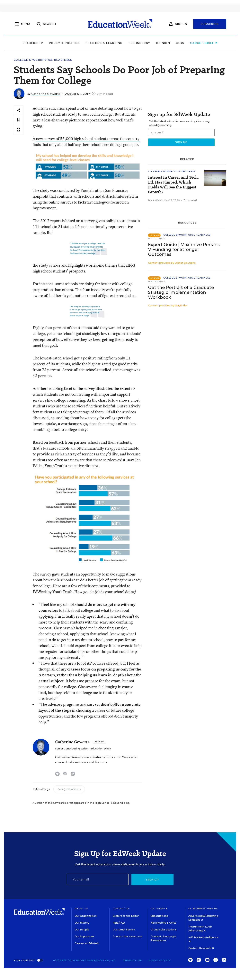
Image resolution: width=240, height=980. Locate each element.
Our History (82, 923)
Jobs (180, 43)
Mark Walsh (155, 200)
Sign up (152, 880)
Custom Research (201, 948)
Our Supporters (85, 936)
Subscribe (210, 24)
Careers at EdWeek (87, 943)
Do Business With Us (203, 909)
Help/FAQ (119, 923)
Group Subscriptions (164, 930)
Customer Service (124, 930)
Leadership (33, 43)
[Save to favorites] (19, 120)
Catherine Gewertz (46, 94)
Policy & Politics (64, 43)
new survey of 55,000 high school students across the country (88, 139)
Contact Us (121, 909)
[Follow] (99, 742)
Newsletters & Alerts (163, 923)
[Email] (98, 880)
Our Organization (86, 916)
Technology (139, 43)
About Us (81, 909)
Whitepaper (157, 239)
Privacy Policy (160, 960)
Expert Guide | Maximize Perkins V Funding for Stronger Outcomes (184, 249)
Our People (82, 930)
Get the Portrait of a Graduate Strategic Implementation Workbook (181, 292)
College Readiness (69, 789)
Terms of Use (132, 960)
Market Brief (204, 43)
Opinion (163, 43)
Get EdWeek (159, 909)
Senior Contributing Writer (72, 749)
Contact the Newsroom (128, 936)
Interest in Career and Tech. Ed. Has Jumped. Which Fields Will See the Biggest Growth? (173, 185)
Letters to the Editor (126, 916)
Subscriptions (159, 916)
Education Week (101, 749)
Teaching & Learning (104, 43)
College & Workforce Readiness (43, 60)
